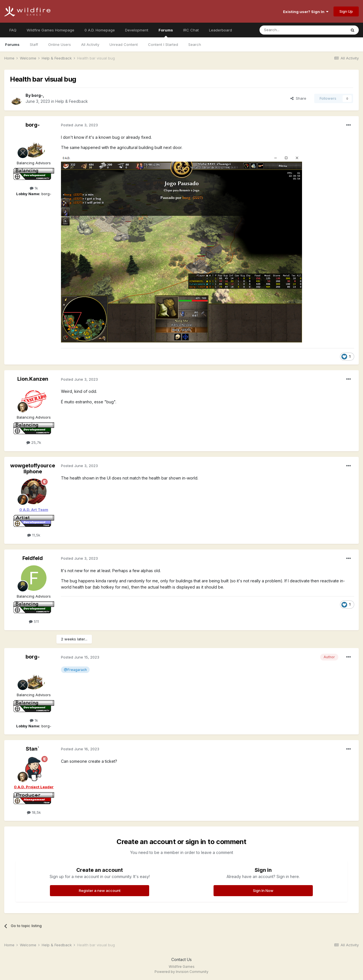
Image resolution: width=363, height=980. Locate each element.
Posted (79, 125)
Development (137, 30)
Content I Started (163, 44)
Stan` (33, 749)
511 (34, 621)
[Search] (288, 30)
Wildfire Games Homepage (50, 30)
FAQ (13, 30)
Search (195, 44)
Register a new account (100, 890)
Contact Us (181, 959)
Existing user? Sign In (306, 12)
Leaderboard (220, 30)
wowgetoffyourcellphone (33, 469)
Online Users (60, 44)
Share (298, 98)
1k (34, 188)
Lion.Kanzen (33, 379)
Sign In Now (263, 890)
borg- (37, 95)
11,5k (34, 535)
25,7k (34, 442)
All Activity (90, 44)
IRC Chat (191, 30)
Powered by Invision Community (181, 972)
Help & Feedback (72, 101)
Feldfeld (33, 558)
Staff (34, 44)
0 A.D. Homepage (100, 30)
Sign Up (346, 11)
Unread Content (124, 44)
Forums (166, 33)
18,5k (34, 812)
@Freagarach (75, 670)
